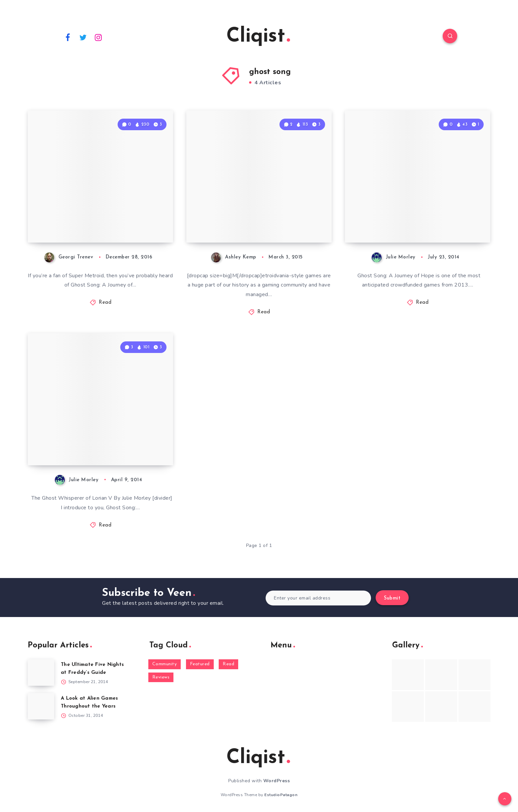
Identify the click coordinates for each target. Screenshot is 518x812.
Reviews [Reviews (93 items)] (161, 677)
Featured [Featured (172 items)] (200, 664)
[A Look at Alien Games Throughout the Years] (41, 706)
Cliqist (258, 37)
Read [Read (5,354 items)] (228, 664)
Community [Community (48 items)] (165, 664)
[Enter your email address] (318, 598)
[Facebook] (68, 37)
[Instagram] (98, 37)
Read (105, 303)
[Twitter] (83, 37)
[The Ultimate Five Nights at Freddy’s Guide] (41, 673)
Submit (392, 598)
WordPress (277, 781)
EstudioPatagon (281, 795)
